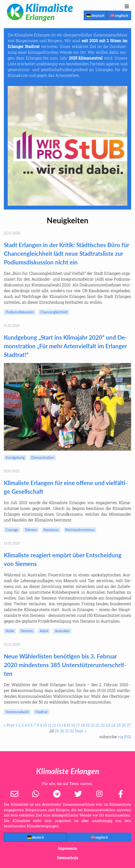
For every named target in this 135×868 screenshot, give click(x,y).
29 (57, 731)
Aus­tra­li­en (62, 631)
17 (78, 725)
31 (67, 731)
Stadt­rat (41, 712)
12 (54, 725)
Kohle (10, 631)
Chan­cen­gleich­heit (54, 312)
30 (62, 731)
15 (68, 725)
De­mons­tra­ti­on (43, 457)
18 (83, 725)
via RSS (124, 737)
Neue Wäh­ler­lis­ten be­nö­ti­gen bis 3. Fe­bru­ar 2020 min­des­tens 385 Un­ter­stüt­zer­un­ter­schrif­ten (65, 665)
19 (88, 725)
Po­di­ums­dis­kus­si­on (20, 312)
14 (64, 725)
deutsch (96, 15)
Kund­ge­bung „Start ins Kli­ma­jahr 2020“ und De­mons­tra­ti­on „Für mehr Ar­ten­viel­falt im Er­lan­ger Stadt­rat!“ (65, 346)
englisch (119, 15)
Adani (44, 631)
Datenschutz (68, 858)
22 (103, 725)
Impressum (67, 848)
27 (129, 725)
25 (119, 725)
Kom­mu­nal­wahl (17, 712)
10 (45, 725)
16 (73, 725)
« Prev (9, 725)
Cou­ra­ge (12, 530)
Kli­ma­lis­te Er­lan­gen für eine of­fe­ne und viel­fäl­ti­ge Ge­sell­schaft (66, 487)
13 (59, 725)
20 (93, 725)
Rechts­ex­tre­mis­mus (80, 530)
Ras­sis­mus (51, 530)
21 (98, 725)
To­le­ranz (31, 530)
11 (50, 725)
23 (108, 725)
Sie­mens (27, 631)
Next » (81, 731)
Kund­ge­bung (15, 457)
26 (124, 725)
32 (72, 731)
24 (113, 725)
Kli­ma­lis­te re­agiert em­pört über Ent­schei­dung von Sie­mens (63, 559)
